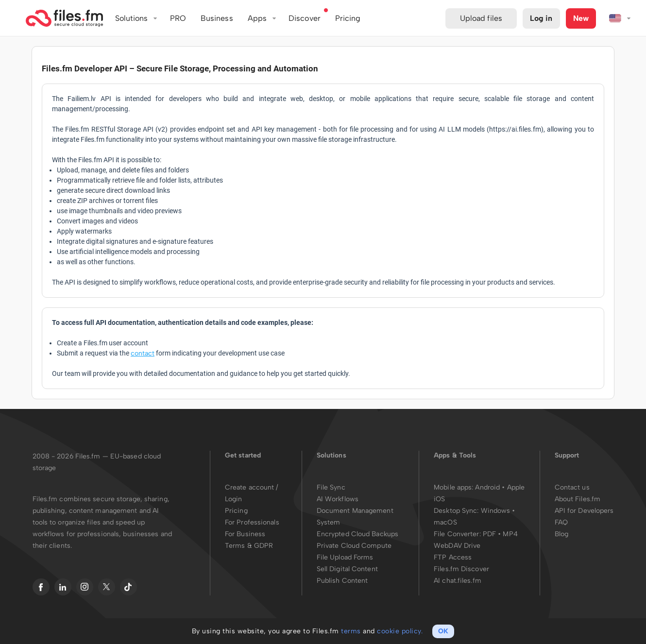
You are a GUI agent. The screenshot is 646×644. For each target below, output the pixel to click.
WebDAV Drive (457, 546)
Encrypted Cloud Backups (357, 534)
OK (443, 631)
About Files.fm (578, 499)
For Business (245, 534)
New (581, 18)
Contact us (572, 487)
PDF (489, 534)
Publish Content (342, 581)
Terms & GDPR (249, 546)
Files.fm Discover (461, 569)
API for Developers (584, 511)
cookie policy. (400, 631)
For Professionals (252, 522)
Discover (305, 18)
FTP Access (453, 557)
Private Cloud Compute (354, 546)
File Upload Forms (345, 557)
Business (217, 18)
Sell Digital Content (347, 569)
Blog (561, 534)
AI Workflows (338, 499)
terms (351, 631)
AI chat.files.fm (458, 581)
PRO (178, 18)
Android (488, 487)
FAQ (561, 522)
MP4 (510, 534)
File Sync (331, 487)
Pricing (236, 511)
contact (143, 353)
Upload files (481, 18)
